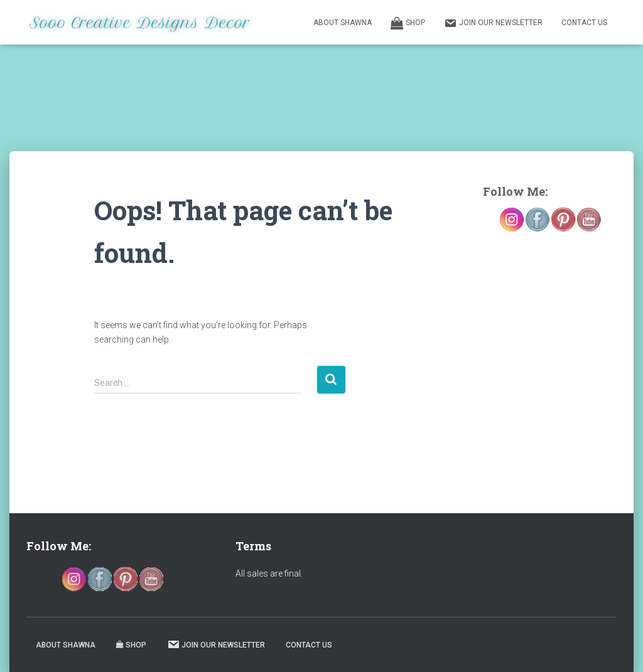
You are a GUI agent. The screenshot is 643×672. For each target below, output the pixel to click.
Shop (408, 23)
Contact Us (584, 23)
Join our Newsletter (493, 23)
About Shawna (343, 23)
